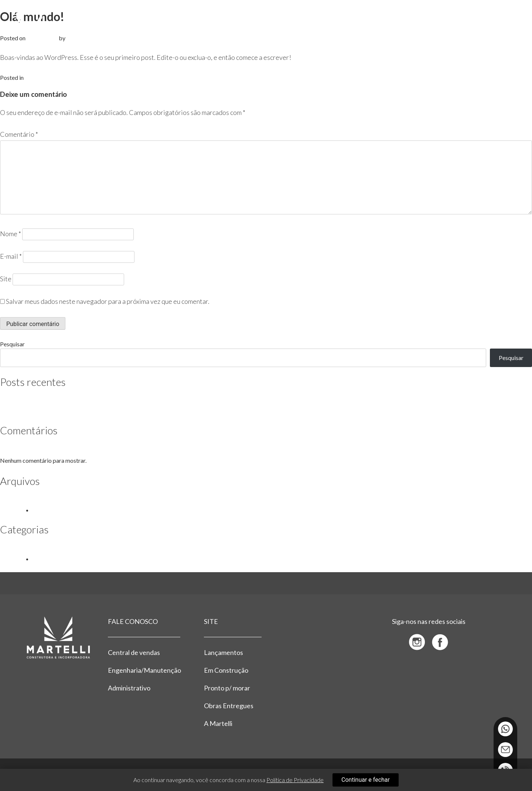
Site (6, 279)
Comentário (19, 134)
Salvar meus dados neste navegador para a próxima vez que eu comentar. (108, 301)
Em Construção (226, 670)
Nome (11, 234)
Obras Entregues (229, 706)
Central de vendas (134, 652)
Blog (31, 77)
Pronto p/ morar (227, 688)
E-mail (11, 256)
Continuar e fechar (366, 780)
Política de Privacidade (295, 780)
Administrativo (129, 688)
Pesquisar (12, 344)
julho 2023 (46, 510)
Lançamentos (224, 652)
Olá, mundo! (33, 411)
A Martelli (218, 723)
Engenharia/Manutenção (144, 670)
